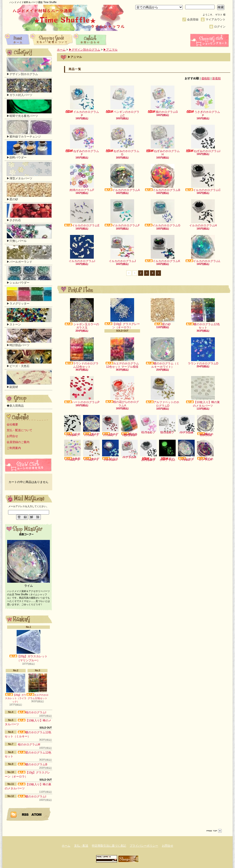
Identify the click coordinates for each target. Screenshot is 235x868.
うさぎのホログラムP (203, 101)
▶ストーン (29, 317)
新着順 (216, 78)
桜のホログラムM (29, 744)
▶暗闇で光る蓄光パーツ (29, 108)
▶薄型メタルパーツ (29, 171)
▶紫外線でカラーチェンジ (29, 129)
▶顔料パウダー (29, 150)
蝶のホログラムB (33, 764)
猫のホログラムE (167, 424)
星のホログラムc (167, 451)
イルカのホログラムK (163, 249)
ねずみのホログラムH (163, 140)
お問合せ (90, 39)
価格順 (206, 78)
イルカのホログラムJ (122, 249)
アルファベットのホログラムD (163, 392)
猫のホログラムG (163, 100)
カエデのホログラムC (110, 426)
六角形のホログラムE (72, 451)
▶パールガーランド (29, 254)
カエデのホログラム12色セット (38, 687)
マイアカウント (216, 19)
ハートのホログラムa (186, 424)
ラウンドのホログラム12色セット (82, 353)
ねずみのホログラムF (82, 140)
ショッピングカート (210, 40)
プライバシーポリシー (144, 846)
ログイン (220, 27)
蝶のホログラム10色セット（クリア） (129, 426)
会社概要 (12, 424)
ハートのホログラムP (82, 390)
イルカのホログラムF (122, 213)
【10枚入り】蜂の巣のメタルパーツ (203, 392)
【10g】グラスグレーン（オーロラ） (122, 314)
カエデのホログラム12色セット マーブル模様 (122, 353)
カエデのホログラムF (91, 451)
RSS (25, 814)
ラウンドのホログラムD (203, 351)
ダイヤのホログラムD (91, 426)
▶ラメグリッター (29, 296)
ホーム (17, 39)
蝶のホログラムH (205, 451)
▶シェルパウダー (29, 275)
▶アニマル (110, 50)
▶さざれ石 (29, 213)
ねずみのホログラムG (122, 140)
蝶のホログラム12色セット (203, 314)
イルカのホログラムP (82, 101)
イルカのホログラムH (203, 213)
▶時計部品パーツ (29, 338)
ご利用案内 (14, 448)
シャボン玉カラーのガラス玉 (82, 314)
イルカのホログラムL (203, 249)
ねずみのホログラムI (203, 139)
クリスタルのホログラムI (110, 451)
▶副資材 (29, 379)
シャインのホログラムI (186, 451)
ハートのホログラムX (129, 449)
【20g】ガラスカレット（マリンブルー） (28, 646)
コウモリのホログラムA (72, 426)
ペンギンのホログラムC (122, 101)
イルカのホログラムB (163, 178)
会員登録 (193, 19)
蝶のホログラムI (32, 796)
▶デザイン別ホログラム (29, 67)
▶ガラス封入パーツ (29, 88)
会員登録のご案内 (18, 442)
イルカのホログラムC (203, 178)
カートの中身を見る (28, 465)
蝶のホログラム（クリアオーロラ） (205, 426)
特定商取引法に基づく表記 (109, 846)
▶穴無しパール (29, 233)
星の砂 (163, 312)
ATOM (37, 814)
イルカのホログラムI (82, 249)
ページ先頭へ (214, 831)
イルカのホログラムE (82, 213)
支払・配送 (81, 846)
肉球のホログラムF (82, 178)
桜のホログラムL (148, 424)
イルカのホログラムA (122, 178)
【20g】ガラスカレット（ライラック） (16, 688)
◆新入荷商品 (15, 406)
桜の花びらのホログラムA (122, 391)
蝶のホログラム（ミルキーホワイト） (163, 353)
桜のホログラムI (32, 712)
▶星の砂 (29, 192)
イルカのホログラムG (162, 213)
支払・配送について (52, 39)
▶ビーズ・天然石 (29, 359)
